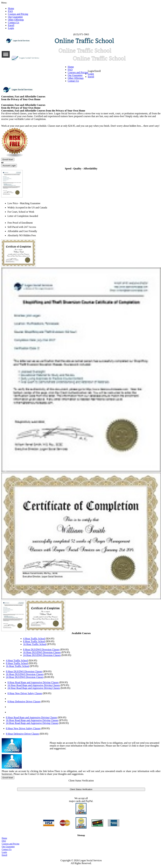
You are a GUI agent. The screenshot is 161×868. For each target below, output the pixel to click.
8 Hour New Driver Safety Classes (25, 693)
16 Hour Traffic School (35, 644)
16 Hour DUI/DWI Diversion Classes (42, 652)
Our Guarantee (75, 75)
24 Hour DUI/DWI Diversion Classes (42, 655)
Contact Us (73, 81)
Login (91, 74)
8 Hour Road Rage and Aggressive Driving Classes (33, 682)
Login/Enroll (94, 74)
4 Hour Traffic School (34, 639)
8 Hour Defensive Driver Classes (24, 701)
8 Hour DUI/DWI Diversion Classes (41, 650)
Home (71, 67)
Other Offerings (76, 78)
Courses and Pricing (78, 72)
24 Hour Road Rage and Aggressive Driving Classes (34, 688)
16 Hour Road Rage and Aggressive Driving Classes (34, 685)
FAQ (70, 70)
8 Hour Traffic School (34, 641)
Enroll (91, 77)
